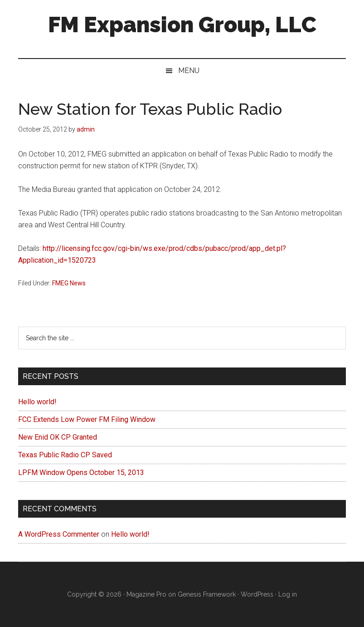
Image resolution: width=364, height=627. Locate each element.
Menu (189, 71)
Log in (288, 594)
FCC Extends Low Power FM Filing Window (87, 419)
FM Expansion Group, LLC (182, 24)
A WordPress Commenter (59, 534)
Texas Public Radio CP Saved (65, 455)
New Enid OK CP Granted (58, 437)
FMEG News (69, 283)
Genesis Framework (207, 594)
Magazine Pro (146, 594)
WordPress (257, 594)
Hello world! (37, 402)
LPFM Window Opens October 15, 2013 (81, 473)
